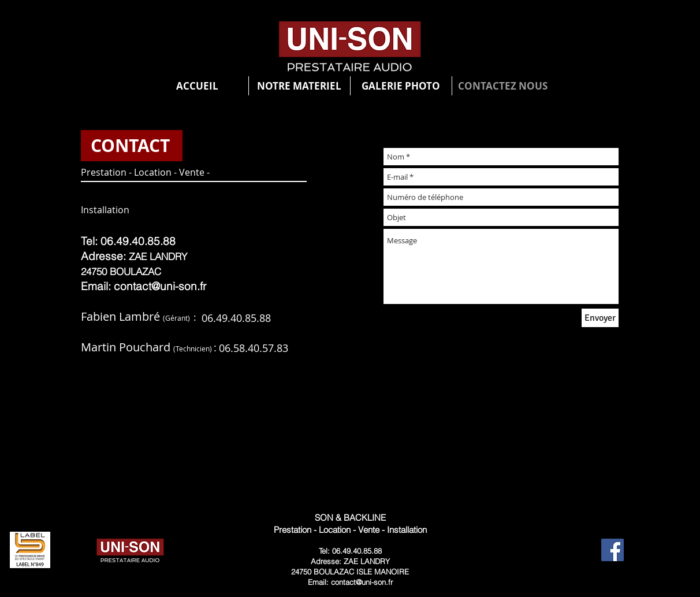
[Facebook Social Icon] (612, 550)
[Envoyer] (600, 318)
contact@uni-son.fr (160, 286)
